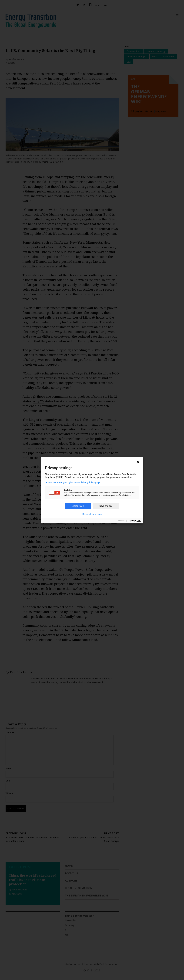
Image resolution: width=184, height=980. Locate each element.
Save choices (106, 506)
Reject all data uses (92, 514)
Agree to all (78, 506)
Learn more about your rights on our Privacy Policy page (73, 482)
